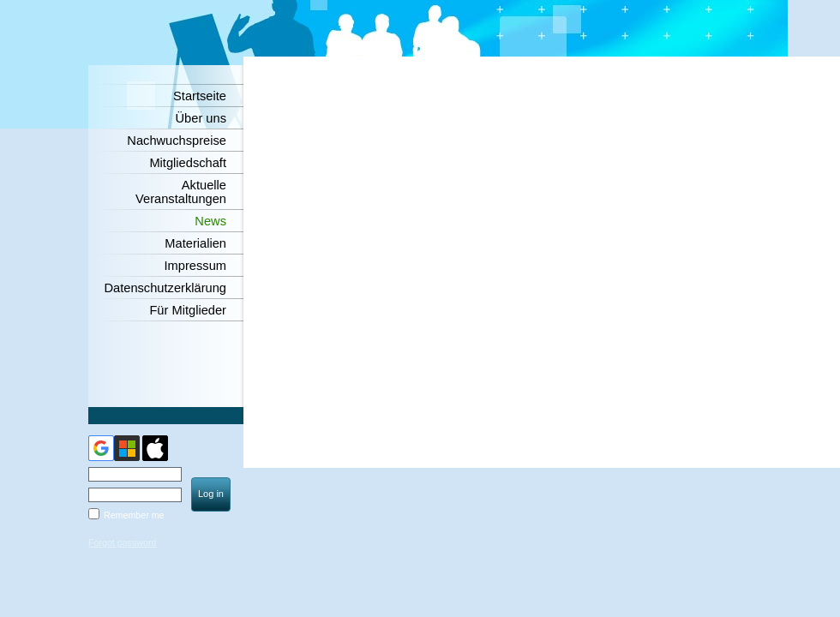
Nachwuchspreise (177, 141)
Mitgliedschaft (188, 163)
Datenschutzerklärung (165, 288)
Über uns (201, 118)
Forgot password (122, 542)
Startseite (200, 96)
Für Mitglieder (188, 310)
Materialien (195, 243)
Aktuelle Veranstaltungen (181, 192)
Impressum (195, 266)
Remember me (134, 515)
